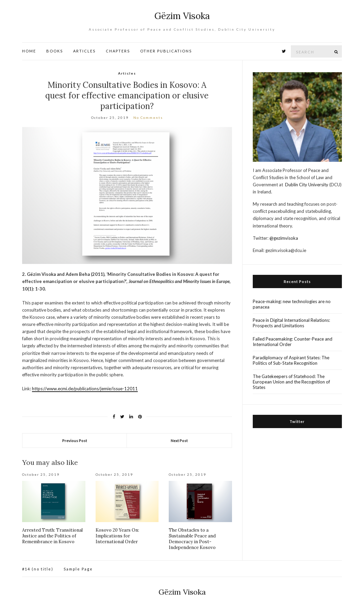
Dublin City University (307, 185)
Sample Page (78, 569)
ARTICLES (84, 51)
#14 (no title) (38, 569)
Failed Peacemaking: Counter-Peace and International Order (293, 342)
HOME (29, 51)
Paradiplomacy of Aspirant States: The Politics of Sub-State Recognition (291, 360)
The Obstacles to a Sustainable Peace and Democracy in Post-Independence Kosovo (192, 539)
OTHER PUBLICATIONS (166, 51)
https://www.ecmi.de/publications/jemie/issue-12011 (85, 389)
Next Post (179, 441)
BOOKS (55, 51)
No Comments (148, 117)
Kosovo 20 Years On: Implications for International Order (117, 536)
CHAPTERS (118, 51)
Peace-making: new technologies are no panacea (292, 304)
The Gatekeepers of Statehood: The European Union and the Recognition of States (291, 382)
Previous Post (75, 441)
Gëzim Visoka (182, 16)
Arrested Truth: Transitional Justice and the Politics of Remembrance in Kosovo (52, 536)
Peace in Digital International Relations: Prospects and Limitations (291, 323)
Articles (127, 73)
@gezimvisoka (284, 238)
